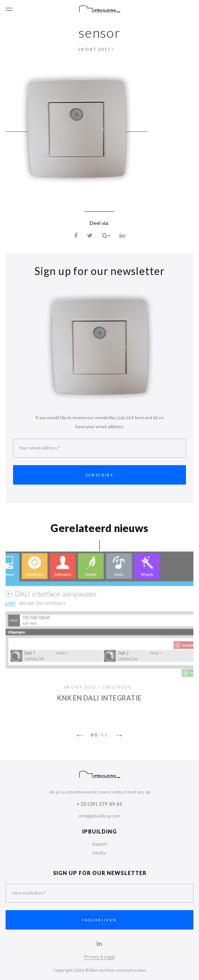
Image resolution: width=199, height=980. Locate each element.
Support (100, 844)
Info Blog (117, 688)
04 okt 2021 (80, 688)
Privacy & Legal (99, 957)
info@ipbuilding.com (100, 816)
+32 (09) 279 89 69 (99, 804)
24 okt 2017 (94, 49)
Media (99, 853)
